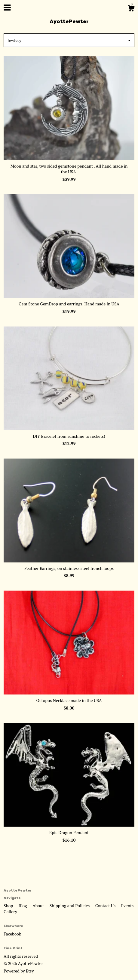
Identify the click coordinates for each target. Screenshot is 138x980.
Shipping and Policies (70, 906)
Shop (9, 906)
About (39, 906)
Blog (23, 906)
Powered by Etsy (19, 971)
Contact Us (106, 906)
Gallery (10, 912)
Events (127, 906)
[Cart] (131, 9)
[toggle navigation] (7, 8)
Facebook (12, 934)
